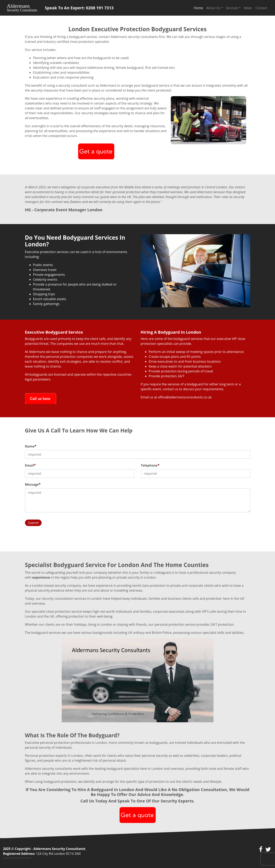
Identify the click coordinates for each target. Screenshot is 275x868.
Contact (261, 8)
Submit (33, 523)
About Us (213, 8)
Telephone (150, 465)
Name (31, 446)
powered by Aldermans (17, 858)
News (248, 8)
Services (232, 8)
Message (33, 484)
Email (30, 465)
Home (198, 8)
